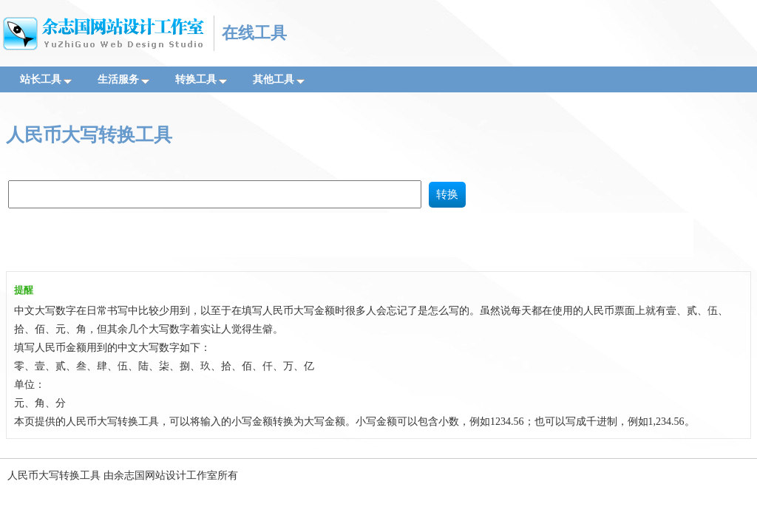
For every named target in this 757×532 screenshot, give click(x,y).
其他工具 (279, 79)
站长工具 (46, 79)
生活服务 (123, 79)
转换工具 (201, 79)
